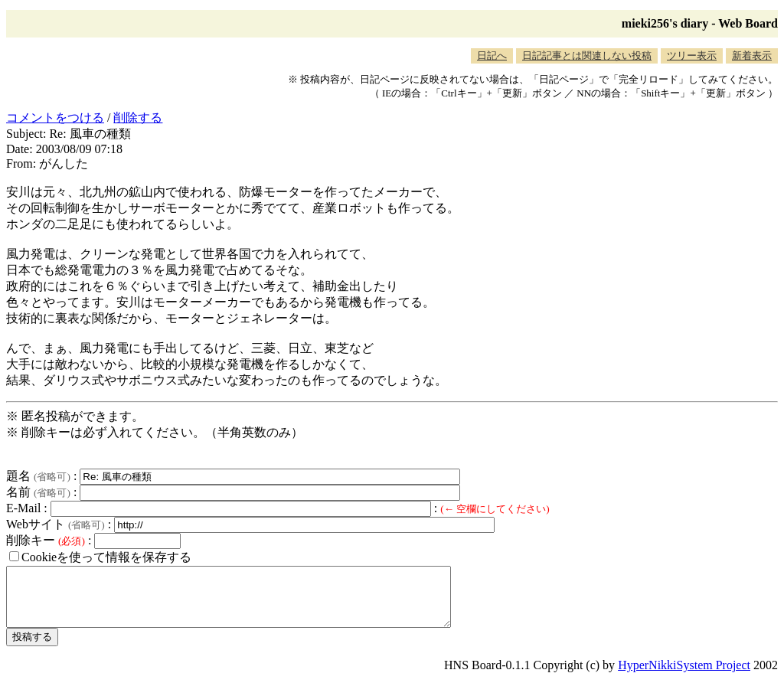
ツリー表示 (692, 56)
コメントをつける (55, 118)
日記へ (492, 56)
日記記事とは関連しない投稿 (587, 56)
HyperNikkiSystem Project (684, 676)
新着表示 (752, 56)
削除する (138, 118)
